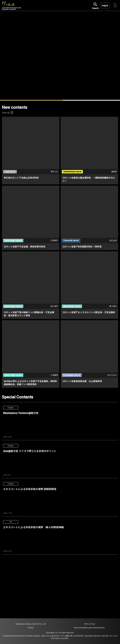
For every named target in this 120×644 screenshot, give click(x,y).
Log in (105, 5)
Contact (31, 628)
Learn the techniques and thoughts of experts (11, 5)
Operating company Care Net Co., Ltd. (31, 624)
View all (7, 113)
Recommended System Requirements (89, 628)
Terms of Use (89, 624)
